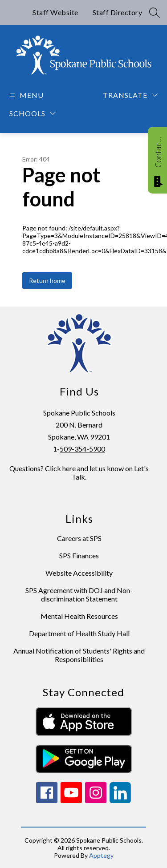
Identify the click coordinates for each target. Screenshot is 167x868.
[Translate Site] (130, 95)
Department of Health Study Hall (79, 633)
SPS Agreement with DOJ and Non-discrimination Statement (79, 594)
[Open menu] (25, 95)
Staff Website (55, 12)
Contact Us (158, 152)
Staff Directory (118, 12)
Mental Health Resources (79, 616)
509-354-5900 (82, 449)
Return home (47, 281)
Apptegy (101, 855)
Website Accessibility (79, 573)
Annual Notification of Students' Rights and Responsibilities (79, 655)
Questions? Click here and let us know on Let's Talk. (79, 472)
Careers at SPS (79, 538)
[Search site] (155, 12)
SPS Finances (79, 555)
